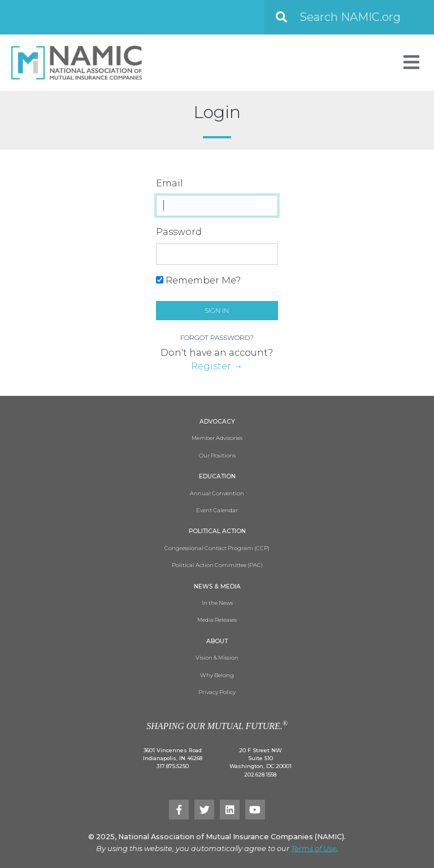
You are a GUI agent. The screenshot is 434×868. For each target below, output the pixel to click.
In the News (217, 603)
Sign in (217, 310)
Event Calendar (217, 510)
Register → (217, 366)
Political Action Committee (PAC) (217, 565)
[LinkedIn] (230, 810)
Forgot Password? (217, 337)
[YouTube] (255, 810)
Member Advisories (217, 438)
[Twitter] (204, 810)
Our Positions (217, 455)
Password (179, 232)
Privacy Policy (217, 692)
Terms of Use (314, 849)
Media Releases (217, 620)
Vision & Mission (217, 658)
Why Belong (217, 675)
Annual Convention (217, 493)
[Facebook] (179, 810)
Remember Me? (198, 280)
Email (170, 183)
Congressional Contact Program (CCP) (217, 548)
